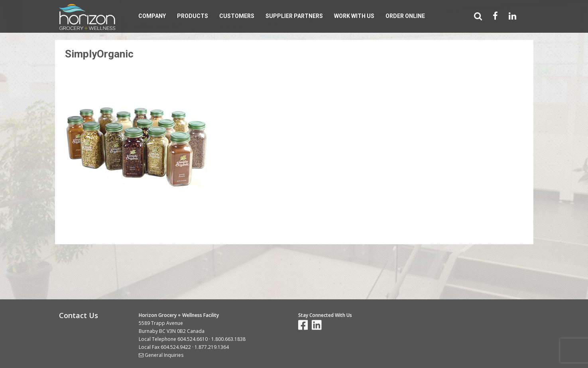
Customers (237, 16)
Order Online (405, 16)
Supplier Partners (294, 16)
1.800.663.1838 (228, 339)
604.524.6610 (193, 339)
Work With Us (354, 16)
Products (193, 16)
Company (152, 16)
